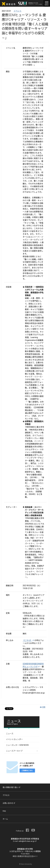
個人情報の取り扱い (11, 787)
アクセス (6, 795)
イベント (18, 11)
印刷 (43, 707)
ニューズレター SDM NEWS (17, 745)
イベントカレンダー (14, 739)
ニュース (10, 734)
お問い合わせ (9, 803)
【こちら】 (28, 640)
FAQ (4, 811)
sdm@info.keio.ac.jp (27, 841)
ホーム (5, 819)
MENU (47, 3)
